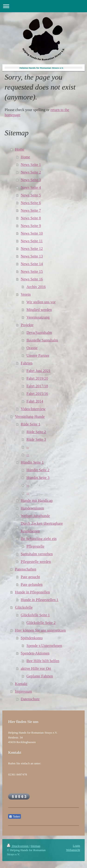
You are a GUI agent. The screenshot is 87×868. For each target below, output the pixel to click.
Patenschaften (26, 569)
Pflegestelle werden (36, 562)
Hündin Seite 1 (32, 462)
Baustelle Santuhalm (42, 340)
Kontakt (21, 684)
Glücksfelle (24, 607)
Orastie (32, 348)
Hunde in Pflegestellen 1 (40, 600)
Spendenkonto (32, 638)
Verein (26, 294)
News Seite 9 (31, 226)
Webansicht (73, 850)
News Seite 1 (31, 165)
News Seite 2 (31, 172)
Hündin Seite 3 (38, 478)
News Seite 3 (31, 180)
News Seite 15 (32, 271)
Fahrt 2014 (35, 401)
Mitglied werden (39, 310)
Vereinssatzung (38, 317)
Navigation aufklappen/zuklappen (43, 6)
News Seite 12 (32, 249)
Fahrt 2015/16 (37, 394)
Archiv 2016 (36, 287)
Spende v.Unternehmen (44, 646)
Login (76, 846)
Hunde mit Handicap (37, 501)
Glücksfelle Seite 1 (35, 615)
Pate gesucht (30, 577)
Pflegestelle (35, 546)
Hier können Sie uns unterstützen (40, 630)
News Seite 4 (31, 188)
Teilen (14, 817)
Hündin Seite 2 (38, 470)
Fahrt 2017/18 (37, 386)
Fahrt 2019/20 (37, 378)
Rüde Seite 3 (36, 439)
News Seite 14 (32, 264)
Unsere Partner (38, 355)
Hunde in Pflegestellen (32, 592)
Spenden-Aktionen (35, 653)
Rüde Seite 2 (36, 432)
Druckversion (18, 846)
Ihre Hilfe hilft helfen (43, 661)
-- (28, 447)
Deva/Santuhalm (39, 333)
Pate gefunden (32, 584)
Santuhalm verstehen (37, 554)
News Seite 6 (31, 203)
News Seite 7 (31, 210)
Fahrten (26, 363)
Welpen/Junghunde (35, 516)
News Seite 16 (32, 279)
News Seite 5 (31, 195)
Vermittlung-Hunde (30, 417)
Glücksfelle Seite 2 (41, 623)
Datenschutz (30, 699)
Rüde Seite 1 (30, 424)
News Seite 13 (32, 256)
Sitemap (35, 846)
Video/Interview (33, 409)
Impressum (24, 691)
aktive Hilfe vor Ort (36, 668)
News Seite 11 (32, 241)
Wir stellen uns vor (41, 302)
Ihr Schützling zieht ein (39, 539)
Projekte (27, 325)
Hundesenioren (32, 508)
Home (20, 149)
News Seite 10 (32, 233)
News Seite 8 (31, 218)
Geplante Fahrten (40, 676)
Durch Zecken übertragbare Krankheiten (42, 527)
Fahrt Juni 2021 (39, 371)
